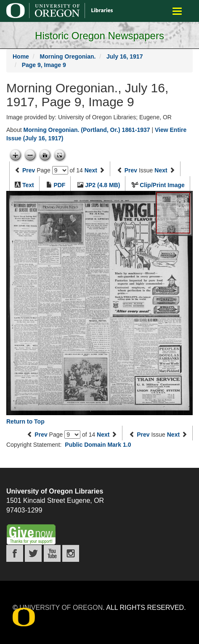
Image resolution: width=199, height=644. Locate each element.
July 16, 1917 (125, 56)
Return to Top (25, 421)
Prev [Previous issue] (131, 170)
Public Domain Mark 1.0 (98, 445)
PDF (59, 185)
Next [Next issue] (161, 170)
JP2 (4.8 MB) (102, 185)
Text (28, 185)
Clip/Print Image (162, 185)
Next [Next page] (91, 170)
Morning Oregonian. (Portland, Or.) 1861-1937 (86, 130)
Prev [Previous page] (29, 170)
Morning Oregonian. (68, 56)
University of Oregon (61, 608)
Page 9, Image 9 (44, 65)
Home (21, 56)
